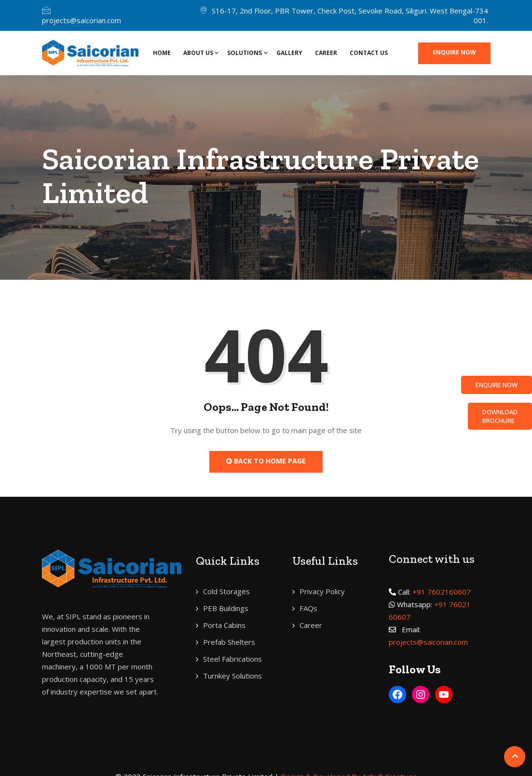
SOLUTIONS (245, 53)
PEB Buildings (226, 608)
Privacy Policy (322, 591)
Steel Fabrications (232, 659)
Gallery (289, 53)
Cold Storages (226, 591)
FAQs (308, 608)
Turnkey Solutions (232, 676)
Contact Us (369, 53)
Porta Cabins (224, 625)
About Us (198, 53)
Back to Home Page (266, 461)
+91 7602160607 (442, 592)
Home (162, 53)
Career (326, 53)
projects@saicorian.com (82, 20)
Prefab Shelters (229, 642)
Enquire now (454, 52)
